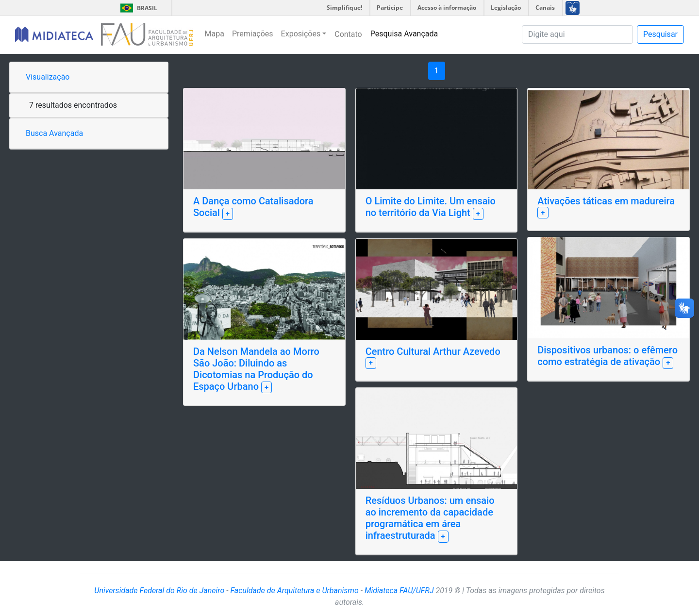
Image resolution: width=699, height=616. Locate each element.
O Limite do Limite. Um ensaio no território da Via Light (431, 207)
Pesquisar (660, 34)
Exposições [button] (301, 34)
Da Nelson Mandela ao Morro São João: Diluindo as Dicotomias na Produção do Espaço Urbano (256, 369)
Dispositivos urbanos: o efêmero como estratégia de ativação (607, 356)
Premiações (253, 34)
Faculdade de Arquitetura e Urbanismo (294, 591)
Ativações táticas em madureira (606, 201)
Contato (348, 34)
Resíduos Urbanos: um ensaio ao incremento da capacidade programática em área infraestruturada (430, 518)
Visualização (48, 77)
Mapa (215, 34)
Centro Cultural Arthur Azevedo (433, 351)
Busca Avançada (54, 133)
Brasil (137, 8)
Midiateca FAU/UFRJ (399, 591)
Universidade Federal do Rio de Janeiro (159, 591)
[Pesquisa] (577, 34)
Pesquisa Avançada (404, 34)
